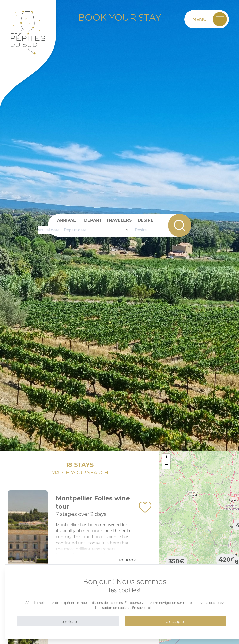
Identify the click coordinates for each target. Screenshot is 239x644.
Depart (93, 220)
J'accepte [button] (175, 621)
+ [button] (166, 458)
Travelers (119, 220)
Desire (145, 220)
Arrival (66, 220)
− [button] (166, 465)
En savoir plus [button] (143, 608)
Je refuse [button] (68, 621)
